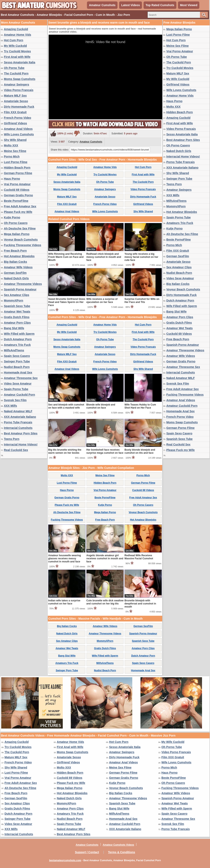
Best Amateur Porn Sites (21, 433)
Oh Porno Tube (14, 68)
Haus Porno (12, 179)
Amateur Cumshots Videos (118, 845)
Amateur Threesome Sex (21, 378)
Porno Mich (12, 156)
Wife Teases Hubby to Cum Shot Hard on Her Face (140, 406)
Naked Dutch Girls (16, 278)
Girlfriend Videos (15, 123)
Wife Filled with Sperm (19, 334)
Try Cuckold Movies (17, 51)
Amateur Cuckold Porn (19, 395)
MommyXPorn (14, 300)
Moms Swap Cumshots (20, 79)
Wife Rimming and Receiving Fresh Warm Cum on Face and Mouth (66, 257)
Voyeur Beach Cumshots (21, 240)
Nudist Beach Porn (17, 367)
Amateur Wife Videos (18, 267)
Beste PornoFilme (16, 201)
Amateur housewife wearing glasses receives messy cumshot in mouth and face (64, 558)
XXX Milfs (10, 406)
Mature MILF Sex (15, 96)
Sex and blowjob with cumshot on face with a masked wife (66, 406)
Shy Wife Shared (15, 140)
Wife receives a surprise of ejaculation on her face (102, 301)
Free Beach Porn (15, 251)
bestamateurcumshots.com (65, 860)
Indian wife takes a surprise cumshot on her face (64, 602)
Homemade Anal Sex (18, 372)
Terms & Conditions (122, 852)
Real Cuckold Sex (16, 450)
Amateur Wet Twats (17, 312)
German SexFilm (15, 273)
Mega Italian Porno (17, 234)
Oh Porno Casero (16, 223)
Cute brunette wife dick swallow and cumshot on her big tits (105, 602)
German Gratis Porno (18, 195)
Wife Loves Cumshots (19, 134)
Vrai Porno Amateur (17, 184)
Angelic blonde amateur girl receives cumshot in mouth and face (105, 558)
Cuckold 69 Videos (17, 190)
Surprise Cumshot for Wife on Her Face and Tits (142, 301)
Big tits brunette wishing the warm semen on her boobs (65, 451)
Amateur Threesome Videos (23, 284)
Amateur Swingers (17, 85)
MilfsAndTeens (14, 350)
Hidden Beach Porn (17, 168)
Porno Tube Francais (18, 422)
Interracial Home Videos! (21, 444)
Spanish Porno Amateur (20, 289)
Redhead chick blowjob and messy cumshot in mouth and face (104, 257)
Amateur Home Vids (18, 35)
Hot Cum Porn (14, 40)
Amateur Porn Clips (17, 323)
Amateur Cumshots (102, 5)
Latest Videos (131, 5)
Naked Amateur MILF (18, 411)
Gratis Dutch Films (17, 317)
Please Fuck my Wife (18, 212)
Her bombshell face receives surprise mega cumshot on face (105, 451)
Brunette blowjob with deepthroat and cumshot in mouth (140, 604)
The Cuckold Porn (16, 73)
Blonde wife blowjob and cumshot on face (101, 406)
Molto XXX (11, 145)
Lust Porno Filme (16, 162)
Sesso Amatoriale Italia (20, 62)
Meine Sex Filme (15, 151)
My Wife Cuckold (15, 46)
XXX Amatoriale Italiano (20, 417)
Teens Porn (12, 439)
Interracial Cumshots (18, 428)
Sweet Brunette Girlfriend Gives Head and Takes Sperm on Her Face (67, 302)
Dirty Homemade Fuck (19, 107)
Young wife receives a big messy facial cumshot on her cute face (141, 257)
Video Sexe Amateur (18, 384)
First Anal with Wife (17, 57)
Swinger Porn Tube (17, 361)
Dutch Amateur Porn (18, 339)
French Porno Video (18, 118)
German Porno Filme (18, 173)
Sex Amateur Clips (17, 295)
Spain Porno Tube (16, 389)
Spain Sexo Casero (17, 356)
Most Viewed (189, 5)
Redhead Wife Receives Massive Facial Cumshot (139, 557)
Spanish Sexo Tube (17, 306)
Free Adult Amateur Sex (20, 206)
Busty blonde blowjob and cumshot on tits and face (140, 451)
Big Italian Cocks (15, 262)
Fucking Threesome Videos (23, 245)
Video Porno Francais (19, 90)
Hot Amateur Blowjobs (19, 256)
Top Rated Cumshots (160, 5)
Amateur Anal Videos (18, 129)
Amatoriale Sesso (16, 101)
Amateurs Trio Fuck (17, 345)
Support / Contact (87, 852)
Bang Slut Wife (14, 328)
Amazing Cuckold (16, 29)
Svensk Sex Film (15, 400)
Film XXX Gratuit (15, 112)
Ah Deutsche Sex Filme (20, 228)
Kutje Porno (12, 217)
